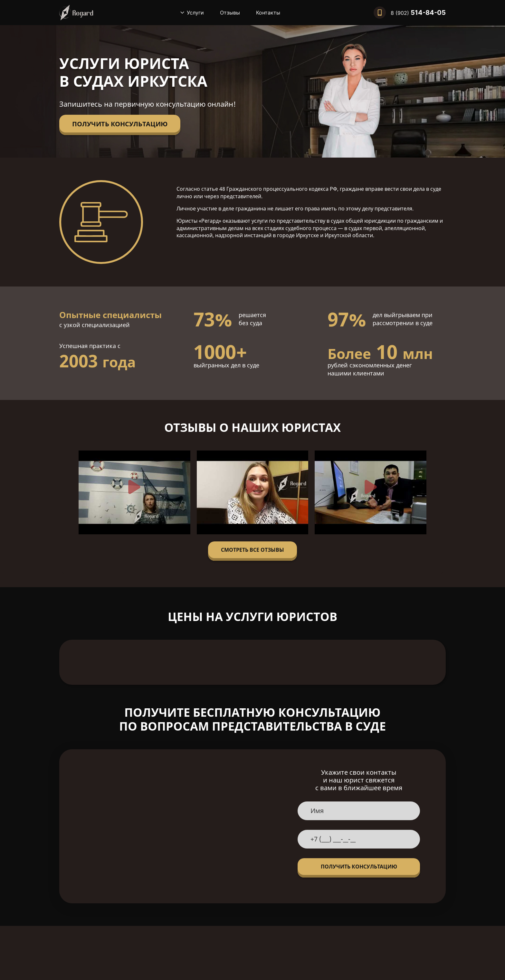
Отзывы (230, 13)
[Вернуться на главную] (76, 13)
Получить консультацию (120, 124)
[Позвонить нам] (410, 13)
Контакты (268, 13)
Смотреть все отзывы (252, 550)
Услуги (195, 13)
